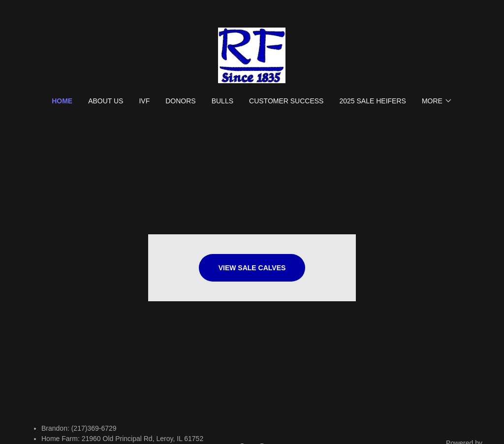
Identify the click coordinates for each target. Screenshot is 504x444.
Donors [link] (180, 101)
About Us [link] (106, 101)
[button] (437, 101)
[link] (252, 55)
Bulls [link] (222, 101)
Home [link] (62, 101)
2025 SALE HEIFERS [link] (372, 101)
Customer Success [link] (286, 101)
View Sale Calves (252, 268)
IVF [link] (144, 101)
